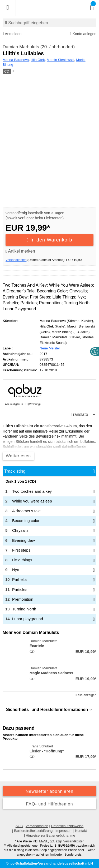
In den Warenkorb (50, 240)
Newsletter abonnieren (49, 791)
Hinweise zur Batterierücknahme (50, 835)
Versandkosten (16, 260)
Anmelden (12, 34)
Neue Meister (50, 348)
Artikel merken (20, 251)
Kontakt (81, 831)
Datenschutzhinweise (67, 826)
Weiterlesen (18, 456)
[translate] (82, 414)
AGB (19, 826)
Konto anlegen (83, 34)
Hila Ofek (38, 60)
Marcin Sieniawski (60, 60)
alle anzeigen (86, 695)
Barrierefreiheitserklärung (33, 831)
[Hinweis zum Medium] (13, 72)
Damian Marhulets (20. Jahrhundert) (39, 47)
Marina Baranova (16, 60)
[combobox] (49, 23)
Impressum (64, 831)
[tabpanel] (49, 552)
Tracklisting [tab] (15, 471)
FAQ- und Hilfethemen (49, 804)
